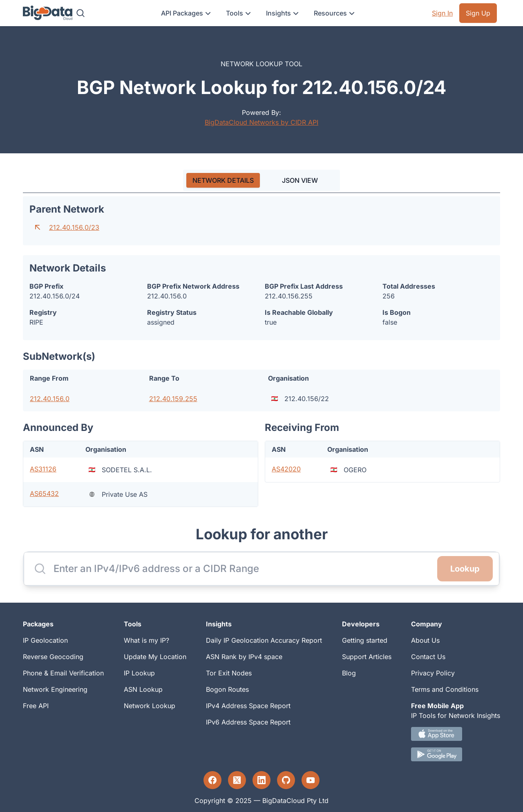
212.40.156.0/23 (74, 227)
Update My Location (155, 657)
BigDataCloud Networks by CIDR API (261, 122)
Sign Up (478, 13)
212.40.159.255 (173, 399)
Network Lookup (150, 706)
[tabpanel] (261, 352)
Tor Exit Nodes (229, 673)
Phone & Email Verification (63, 673)
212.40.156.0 (50, 399)
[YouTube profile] (311, 780)
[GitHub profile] (286, 780)
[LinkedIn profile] (261, 780)
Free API (36, 706)
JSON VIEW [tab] (300, 180)
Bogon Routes (227, 689)
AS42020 (286, 469)
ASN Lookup (143, 689)
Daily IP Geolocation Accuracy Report (264, 640)
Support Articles (367, 657)
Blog (349, 673)
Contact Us (428, 657)
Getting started (365, 640)
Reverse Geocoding (53, 657)
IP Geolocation (45, 640)
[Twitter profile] (237, 780)
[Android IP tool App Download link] (456, 754)
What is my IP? (146, 640)
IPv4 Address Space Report (248, 706)
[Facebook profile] (212, 780)
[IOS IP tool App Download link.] (456, 734)
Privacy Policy (433, 673)
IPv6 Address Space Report (248, 722)
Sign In (442, 13)
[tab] (223, 180)
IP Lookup (139, 673)
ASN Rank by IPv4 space (244, 657)
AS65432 (44, 493)
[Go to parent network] (38, 227)
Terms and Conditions (445, 689)
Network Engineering (55, 689)
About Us (425, 640)
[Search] (80, 13)
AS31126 (43, 469)
